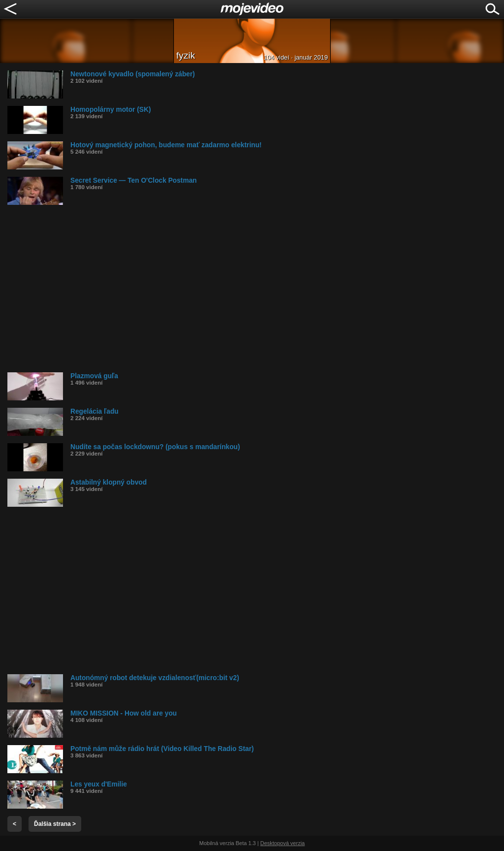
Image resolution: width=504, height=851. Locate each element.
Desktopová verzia (283, 843)
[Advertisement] (256, 289)
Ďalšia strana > (55, 824)
